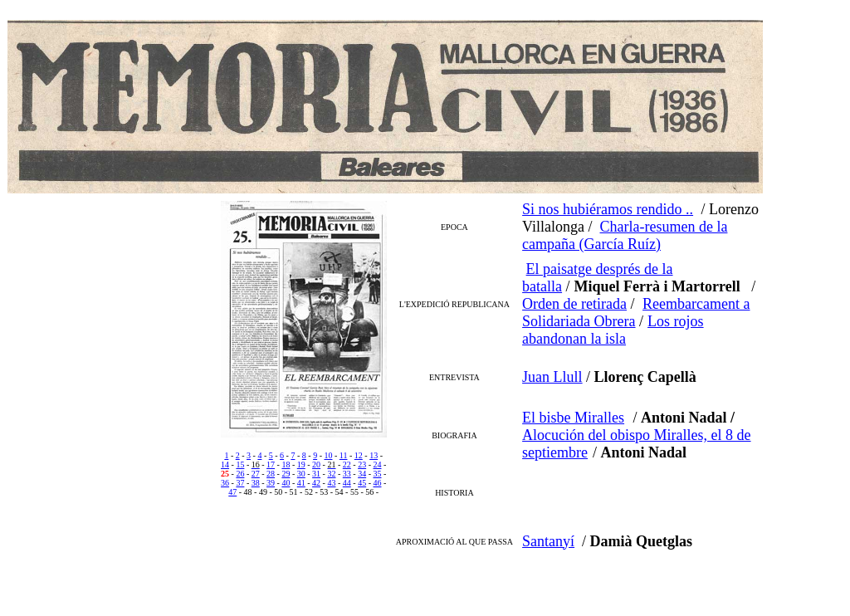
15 (240, 464)
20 (316, 464)
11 (344, 455)
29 (286, 474)
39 (271, 483)
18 (286, 464)
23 (362, 464)
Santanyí (548, 541)
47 (232, 492)
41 (301, 483)
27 (256, 474)
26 (240, 474)
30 (301, 474)
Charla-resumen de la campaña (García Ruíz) (625, 235)
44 (347, 483)
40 (286, 483)
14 (225, 464)
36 (225, 483)
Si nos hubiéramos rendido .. (608, 209)
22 (347, 464)
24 (377, 464)
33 (347, 474)
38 (256, 483)
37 (240, 483)
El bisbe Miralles (573, 418)
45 (362, 483)
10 (328, 455)
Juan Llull (552, 377)
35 (377, 474)
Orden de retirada (574, 304)
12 (359, 455)
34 (362, 474)
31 (316, 474)
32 (331, 474)
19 (301, 464)
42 (316, 483)
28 (271, 474)
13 (374, 455)
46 (377, 483)
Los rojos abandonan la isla (613, 330)
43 (331, 483)
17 (271, 464)
